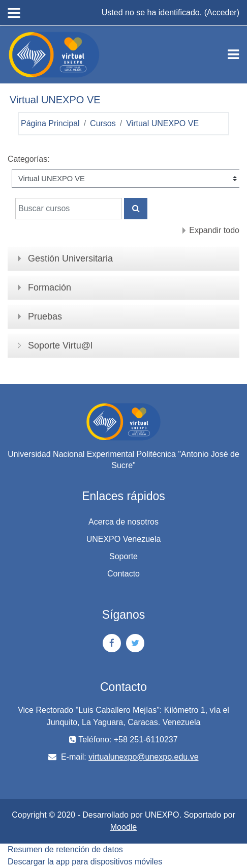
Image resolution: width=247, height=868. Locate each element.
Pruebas (45, 316)
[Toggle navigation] (233, 54)
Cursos (103, 123)
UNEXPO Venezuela (124, 539)
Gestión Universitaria (70, 258)
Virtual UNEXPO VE (162, 123)
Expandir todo (214, 230)
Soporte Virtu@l (60, 345)
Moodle (123, 827)
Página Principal (50, 123)
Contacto (123, 574)
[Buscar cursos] (69, 209)
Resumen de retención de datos (65, 849)
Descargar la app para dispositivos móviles (85, 862)
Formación (50, 287)
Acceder (222, 12)
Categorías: (29, 159)
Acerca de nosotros (123, 522)
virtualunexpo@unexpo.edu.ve (143, 757)
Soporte (123, 556)
